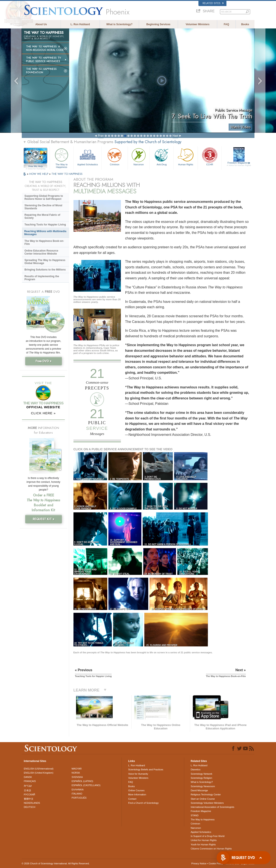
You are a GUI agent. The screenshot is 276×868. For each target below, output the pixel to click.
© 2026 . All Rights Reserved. (56, 863)
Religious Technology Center (206, 794)
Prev (101, 136)
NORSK (76, 773)
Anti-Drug (162, 156)
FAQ (227, 24)
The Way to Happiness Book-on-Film (44, 242)
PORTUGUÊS (79, 798)
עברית (28, 786)
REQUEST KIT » (44, 519)
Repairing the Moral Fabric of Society (42, 216)
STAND (195, 815)
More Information (137, 794)
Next (175, 136)
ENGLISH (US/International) (39, 769)
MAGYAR (77, 769)
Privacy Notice (199, 863)
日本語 (27, 790)
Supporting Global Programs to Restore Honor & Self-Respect (44, 197)
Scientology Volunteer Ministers (207, 803)
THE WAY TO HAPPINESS (67, 174)
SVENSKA (77, 777)
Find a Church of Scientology (143, 803)
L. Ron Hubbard (80, 24)
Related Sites (213, 3)
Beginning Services (158, 24)
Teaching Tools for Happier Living (45, 225)
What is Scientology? (119, 24)
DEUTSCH (30, 807)
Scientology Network (201, 774)
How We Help (36, 166)
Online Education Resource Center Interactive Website (41, 252)
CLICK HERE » (43, 413)
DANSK (28, 777)
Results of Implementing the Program (42, 278)
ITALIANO (77, 794)
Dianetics (196, 769)
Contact (132, 799)
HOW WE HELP (39, 174)
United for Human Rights (204, 840)
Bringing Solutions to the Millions (45, 270)
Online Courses (136, 790)
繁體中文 (29, 799)
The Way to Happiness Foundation (41, 71)
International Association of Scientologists (212, 807)
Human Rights (186, 156)
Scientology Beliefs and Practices (146, 769)
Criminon (115, 156)
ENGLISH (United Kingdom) (39, 773)
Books (245, 24)
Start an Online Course (203, 799)
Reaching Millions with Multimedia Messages (45, 233)
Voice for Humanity (138, 774)
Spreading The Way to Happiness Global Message (45, 262)
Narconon (139, 156)
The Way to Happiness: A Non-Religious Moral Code (45, 48)
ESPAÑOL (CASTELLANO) (86, 785)
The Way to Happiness (62, 157)
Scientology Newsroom (203, 786)
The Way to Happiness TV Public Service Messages (44, 59)
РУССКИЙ (30, 794)
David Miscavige (199, 790)
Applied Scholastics (88, 156)
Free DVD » (44, 361)
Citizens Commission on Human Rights (211, 849)
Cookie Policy (216, 863)
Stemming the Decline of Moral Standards (43, 207)
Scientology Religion (201, 778)
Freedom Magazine (239, 164)
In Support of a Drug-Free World (208, 836)
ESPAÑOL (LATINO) (82, 781)
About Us (41, 24)
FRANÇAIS (30, 781)
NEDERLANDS (32, 803)
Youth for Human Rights (203, 845)
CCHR (210, 156)
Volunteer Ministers (198, 24)
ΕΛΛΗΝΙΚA (78, 790)
